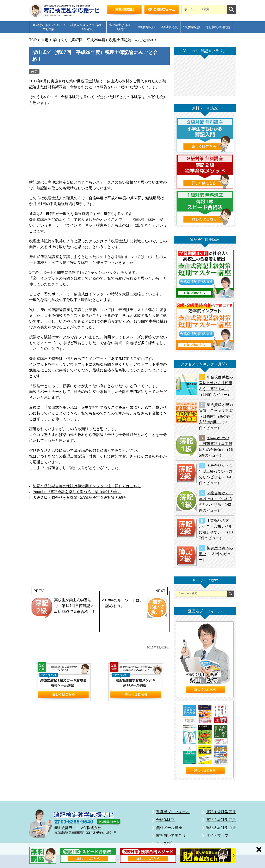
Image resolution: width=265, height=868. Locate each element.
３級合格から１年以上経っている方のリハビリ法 (216, 471)
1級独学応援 (192, 27)
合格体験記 (165, 820)
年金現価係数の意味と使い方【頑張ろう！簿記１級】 (216, 383)
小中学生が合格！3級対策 (121, 27)
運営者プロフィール (173, 812)
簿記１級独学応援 (221, 812)
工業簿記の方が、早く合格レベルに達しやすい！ (216, 526)
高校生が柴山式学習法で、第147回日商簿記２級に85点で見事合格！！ (63, 607)
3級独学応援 (147, 27)
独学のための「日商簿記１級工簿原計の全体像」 (216, 444)
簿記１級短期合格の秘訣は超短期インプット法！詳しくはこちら (87, 486)
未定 (34, 71)
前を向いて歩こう (171, 836)
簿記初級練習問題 (218, 27)
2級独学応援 (169, 27)
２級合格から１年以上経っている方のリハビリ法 (216, 499)
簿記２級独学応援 (221, 820)
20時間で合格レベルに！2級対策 (49, 27)
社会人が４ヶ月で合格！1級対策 (87, 27)
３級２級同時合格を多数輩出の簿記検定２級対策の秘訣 (79, 498)
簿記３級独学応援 (221, 828)
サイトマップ (217, 836)
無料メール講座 (169, 828)
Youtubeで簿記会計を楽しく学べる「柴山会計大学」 (77, 492)
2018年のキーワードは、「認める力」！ (135, 607)
